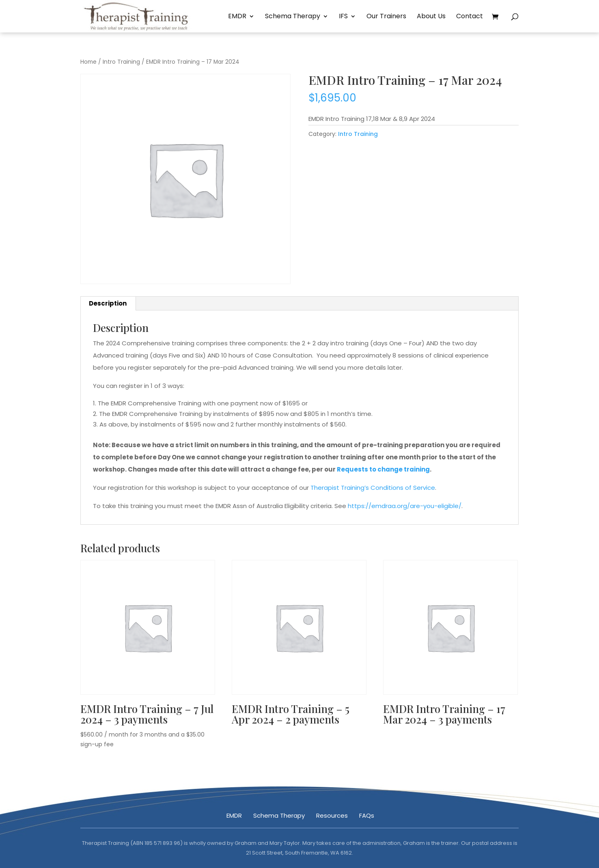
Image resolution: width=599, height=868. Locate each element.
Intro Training (121, 62)
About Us (431, 17)
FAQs (367, 815)
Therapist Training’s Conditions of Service (373, 488)
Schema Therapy (293, 17)
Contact (470, 17)
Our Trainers (386, 17)
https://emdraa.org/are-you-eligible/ (405, 506)
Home (88, 62)
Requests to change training (383, 469)
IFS (343, 17)
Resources (332, 815)
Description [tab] (108, 303)
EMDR (237, 17)
